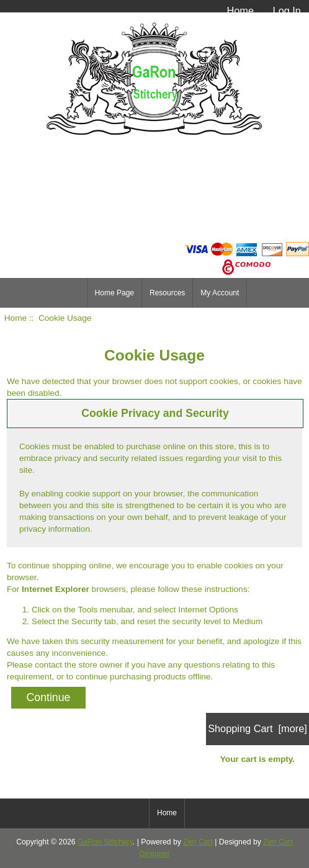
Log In (287, 11)
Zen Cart (198, 842)
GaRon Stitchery (105, 842)
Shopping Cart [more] (257, 728)
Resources (167, 293)
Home (240, 11)
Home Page (114, 293)
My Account (220, 293)
